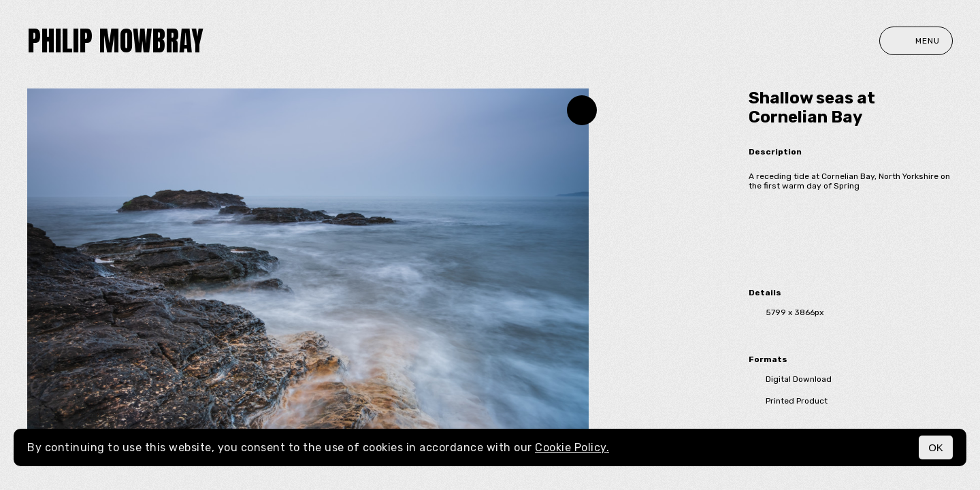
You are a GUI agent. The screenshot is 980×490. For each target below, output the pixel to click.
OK (936, 447)
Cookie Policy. (572, 447)
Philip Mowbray (115, 41)
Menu (916, 41)
